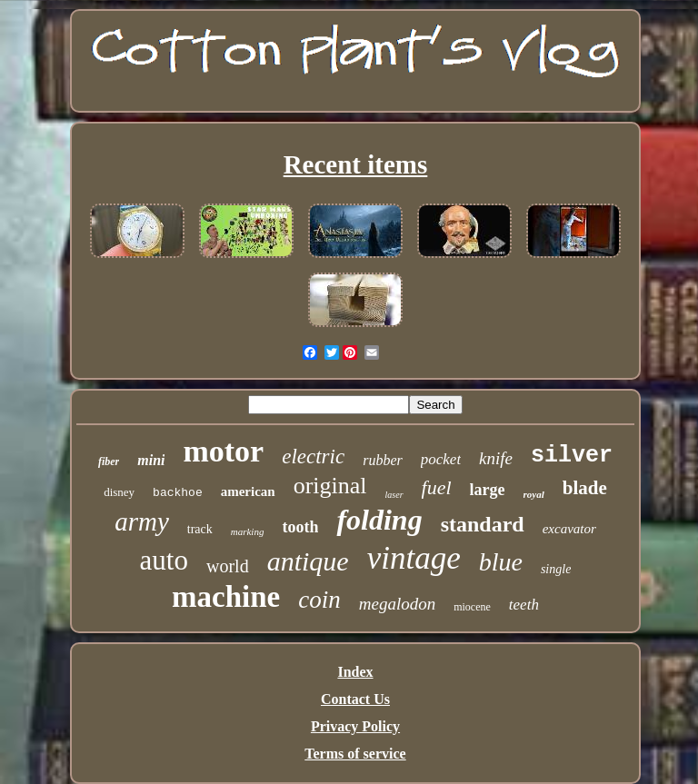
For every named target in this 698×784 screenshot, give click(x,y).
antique (308, 561)
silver (572, 456)
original (330, 486)
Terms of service (355, 754)
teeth (524, 605)
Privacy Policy (355, 726)
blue (501, 562)
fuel (437, 487)
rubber (383, 460)
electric (313, 457)
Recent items (356, 164)
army (142, 521)
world (228, 566)
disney (119, 492)
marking (248, 531)
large (488, 490)
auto (164, 560)
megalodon (397, 604)
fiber (109, 461)
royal (534, 494)
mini (151, 460)
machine (226, 597)
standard (483, 524)
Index (355, 672)
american (248, 491)
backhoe (178, 493)
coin (319, 600)
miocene (472, 607)
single (556, 569)
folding (379, 520)
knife (496, 458)
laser (394, 495)
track (200, 529)
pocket (441, 459)
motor (223, 451)
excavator (569, 529)
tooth (300, 527)
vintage (414, 558)
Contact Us (355, 699)
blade (585, 488)
